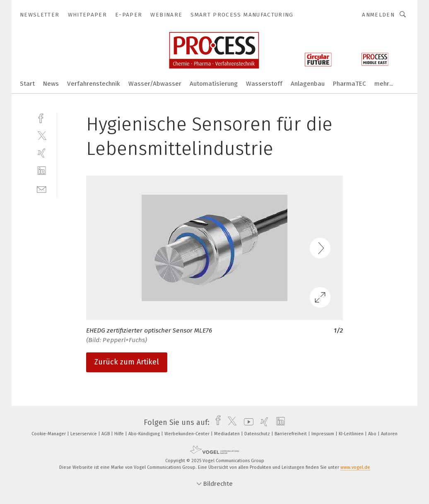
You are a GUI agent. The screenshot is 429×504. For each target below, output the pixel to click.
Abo (373, 434)
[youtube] (247, 422)
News (51, 84)
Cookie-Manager (49, 434)
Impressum (323, 434)
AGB (106, 434)
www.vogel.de (355, 467)
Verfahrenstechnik (94, 84)
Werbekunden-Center (188, 434)
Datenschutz (258, 434)
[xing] (42, 153)
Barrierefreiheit (291, 434)
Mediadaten (228, 434)
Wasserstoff (264, 84)
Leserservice (84, 434)
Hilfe (120, 434)
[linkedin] (42, 171)
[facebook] (42, 117)
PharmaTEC (349, 84)
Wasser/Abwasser (155, 84)
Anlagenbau (308, 84)
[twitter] (42, 135)
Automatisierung (214, 84)
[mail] (42, 189)
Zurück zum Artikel (127, 362)
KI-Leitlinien (352, 434)
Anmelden (378, 15)
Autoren (389, 434)
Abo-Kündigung (145, 434)
